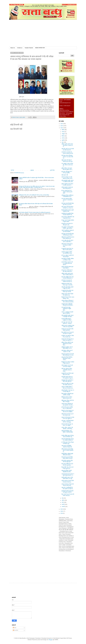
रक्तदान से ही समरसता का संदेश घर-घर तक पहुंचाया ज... (68, 418)
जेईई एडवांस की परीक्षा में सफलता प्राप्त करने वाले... (67, 161)
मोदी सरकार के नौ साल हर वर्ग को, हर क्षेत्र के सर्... (67, 415)
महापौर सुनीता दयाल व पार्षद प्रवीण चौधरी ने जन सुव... (67, 478)
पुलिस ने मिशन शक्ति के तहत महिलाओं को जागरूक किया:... (67, 344)
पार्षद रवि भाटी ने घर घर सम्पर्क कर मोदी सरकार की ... (68, 149)
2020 (62, 511)
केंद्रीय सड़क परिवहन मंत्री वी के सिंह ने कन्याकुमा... (68, 401)
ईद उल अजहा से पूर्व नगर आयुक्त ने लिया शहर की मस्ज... (67, 192)
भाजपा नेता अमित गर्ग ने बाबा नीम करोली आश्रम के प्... (67, 384)
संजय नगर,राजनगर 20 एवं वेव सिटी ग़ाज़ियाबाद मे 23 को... (68, 354)
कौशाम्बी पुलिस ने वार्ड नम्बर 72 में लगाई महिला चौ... (68, 391)
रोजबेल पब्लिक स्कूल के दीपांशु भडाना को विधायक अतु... (68, 436)
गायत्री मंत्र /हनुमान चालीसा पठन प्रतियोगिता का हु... (67, 253)
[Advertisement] (43, 33)
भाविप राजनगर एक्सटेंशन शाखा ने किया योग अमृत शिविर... (68, 326)
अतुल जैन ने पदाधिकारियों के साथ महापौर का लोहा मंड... (67, 488)
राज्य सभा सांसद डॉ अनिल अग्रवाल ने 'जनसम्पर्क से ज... (67, 200)
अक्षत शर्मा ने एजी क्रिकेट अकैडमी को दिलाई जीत (67, 446)
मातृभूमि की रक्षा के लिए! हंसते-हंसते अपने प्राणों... (68, 374)
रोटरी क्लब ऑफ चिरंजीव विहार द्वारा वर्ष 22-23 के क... (68, 204)
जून (63, 142)
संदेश (15, 628)
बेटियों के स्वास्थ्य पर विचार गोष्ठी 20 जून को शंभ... (67, 398)
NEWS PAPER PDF (40, 48)
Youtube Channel (29, 48)
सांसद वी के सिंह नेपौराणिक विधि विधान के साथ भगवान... (67, 358)
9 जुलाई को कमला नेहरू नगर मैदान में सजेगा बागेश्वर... (67, 249)
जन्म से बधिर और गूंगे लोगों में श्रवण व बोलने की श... (67, 241)
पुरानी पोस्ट (52, 170)
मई (62, 498)
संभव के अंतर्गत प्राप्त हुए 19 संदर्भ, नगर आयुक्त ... (67, 425)
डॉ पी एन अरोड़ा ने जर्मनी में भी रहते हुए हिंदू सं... (67, 256)
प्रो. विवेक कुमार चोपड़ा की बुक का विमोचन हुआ (68, 443)
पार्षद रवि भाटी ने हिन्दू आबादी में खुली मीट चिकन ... (67, 288)
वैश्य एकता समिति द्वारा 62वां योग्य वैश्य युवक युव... (67, 464)
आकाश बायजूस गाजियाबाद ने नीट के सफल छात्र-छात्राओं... (68, 301)
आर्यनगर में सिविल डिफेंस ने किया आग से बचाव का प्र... (68, 387)
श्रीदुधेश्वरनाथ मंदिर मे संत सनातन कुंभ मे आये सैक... (67, 284)
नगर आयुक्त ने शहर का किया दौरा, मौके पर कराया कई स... (67, 165)
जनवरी (63, 507)
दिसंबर (63, 130)
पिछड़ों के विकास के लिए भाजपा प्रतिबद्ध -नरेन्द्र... (68, 298)
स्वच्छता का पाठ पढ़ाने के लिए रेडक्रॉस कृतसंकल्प (67, 330)
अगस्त (63, 138)
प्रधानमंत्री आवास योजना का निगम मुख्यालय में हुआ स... (68, 377)
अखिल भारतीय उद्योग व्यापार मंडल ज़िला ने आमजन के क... (67, 145)
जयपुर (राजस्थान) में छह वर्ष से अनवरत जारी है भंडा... (68, 485)
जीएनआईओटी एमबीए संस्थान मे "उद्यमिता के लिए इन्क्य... (68, 181)
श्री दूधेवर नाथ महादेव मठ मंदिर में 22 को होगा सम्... (68, 336)
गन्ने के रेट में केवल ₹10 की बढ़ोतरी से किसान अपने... (67, 178)
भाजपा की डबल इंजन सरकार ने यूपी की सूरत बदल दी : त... (68, 475)
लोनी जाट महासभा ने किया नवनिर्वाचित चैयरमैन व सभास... (67, 370)
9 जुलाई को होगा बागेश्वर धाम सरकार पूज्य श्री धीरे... (67, 291)
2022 (62, 509)
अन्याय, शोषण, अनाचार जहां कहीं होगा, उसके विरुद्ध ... (67, 428)
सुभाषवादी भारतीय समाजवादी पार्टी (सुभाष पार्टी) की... (67, 492)
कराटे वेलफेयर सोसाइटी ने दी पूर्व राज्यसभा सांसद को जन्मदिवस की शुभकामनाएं (35, 212)
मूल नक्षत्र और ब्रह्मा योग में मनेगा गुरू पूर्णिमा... (67, 172)
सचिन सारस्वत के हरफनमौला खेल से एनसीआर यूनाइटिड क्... (67, 450)
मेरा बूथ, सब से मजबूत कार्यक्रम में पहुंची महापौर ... (68, 221)
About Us (13, 48)
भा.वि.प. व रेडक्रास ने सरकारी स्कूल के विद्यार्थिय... (67, 313)
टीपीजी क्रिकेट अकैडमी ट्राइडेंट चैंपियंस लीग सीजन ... (67, 454)
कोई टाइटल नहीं (65, 175)
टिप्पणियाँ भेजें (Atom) (19, 173)
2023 (62, 128)
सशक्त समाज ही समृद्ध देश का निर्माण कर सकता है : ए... (67, 340)
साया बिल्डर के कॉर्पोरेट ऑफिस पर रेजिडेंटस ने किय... (68, 259)
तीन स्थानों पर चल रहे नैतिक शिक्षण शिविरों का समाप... (67, 458)
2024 (62, 126)
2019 (62, 513)
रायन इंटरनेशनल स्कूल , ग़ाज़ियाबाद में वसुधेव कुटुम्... (66, 309)
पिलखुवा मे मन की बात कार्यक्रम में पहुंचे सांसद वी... (68, 363)
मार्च (63, 502)
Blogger (51, 640)
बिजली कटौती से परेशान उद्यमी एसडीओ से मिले (68, 211)
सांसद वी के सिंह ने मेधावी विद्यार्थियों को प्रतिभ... (67, 471)
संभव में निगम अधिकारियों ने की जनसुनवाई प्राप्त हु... (68, 217)
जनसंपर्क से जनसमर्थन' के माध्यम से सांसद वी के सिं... (68, 153)
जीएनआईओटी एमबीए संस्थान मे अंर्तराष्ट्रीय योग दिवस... (68, 316)
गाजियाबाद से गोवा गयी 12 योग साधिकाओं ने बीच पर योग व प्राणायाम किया (34, 195)
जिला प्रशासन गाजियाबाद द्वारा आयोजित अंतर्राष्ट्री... (67, 394)
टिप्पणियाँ (15, 630)
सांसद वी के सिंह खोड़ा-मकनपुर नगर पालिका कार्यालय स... (68, 440)
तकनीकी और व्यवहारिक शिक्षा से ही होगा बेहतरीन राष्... (67, 214)
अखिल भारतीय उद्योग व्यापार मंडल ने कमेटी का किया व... (68, 274)
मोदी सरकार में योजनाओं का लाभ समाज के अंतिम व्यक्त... (67, 245)
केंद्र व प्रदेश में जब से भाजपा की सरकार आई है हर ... (68, 495)
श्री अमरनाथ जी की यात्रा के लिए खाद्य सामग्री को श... (67, 271)
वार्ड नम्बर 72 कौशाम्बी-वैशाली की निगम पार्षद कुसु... (67, 421)
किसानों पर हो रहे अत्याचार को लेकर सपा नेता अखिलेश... (67, 411)
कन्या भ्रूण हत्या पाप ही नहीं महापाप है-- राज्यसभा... (67, 323)
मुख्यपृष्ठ (32, 170)
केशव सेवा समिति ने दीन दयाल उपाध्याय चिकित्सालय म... (68, 278)
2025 (62, 124)
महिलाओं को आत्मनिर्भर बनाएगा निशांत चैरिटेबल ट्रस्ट (68, 238)
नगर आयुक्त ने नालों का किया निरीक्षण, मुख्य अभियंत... (67, 228)
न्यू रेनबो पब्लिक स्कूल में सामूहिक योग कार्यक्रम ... (67, 319)
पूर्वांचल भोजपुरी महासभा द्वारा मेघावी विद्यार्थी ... (67, 267)
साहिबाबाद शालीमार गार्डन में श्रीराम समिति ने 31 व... (67, 348)
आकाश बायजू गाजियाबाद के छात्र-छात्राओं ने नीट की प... (68, 404)
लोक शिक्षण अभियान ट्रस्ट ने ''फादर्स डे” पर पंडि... (67, 351)
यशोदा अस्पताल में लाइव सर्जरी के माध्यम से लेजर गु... (68, 481)
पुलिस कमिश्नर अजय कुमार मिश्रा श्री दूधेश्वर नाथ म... (67, 169)
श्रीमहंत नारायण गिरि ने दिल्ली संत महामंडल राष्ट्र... (67, 294)
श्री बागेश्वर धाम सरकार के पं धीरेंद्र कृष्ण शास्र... (67, 224)
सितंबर (63, 136)
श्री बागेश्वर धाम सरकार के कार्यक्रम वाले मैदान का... (67, 281)
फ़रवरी (63, 504)
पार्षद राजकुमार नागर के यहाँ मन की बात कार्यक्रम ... (67, 366)
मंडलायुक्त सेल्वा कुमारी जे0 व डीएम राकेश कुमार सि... (67, 381)
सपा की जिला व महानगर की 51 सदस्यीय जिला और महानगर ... (67, 263)
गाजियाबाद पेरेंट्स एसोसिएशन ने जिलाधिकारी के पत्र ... (67, 196)
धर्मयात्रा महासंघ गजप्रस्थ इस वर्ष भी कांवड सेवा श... (67, 188)
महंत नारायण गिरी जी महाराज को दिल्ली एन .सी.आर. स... (68, 207)
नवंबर (63, 132)
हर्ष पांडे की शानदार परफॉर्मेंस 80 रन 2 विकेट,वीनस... (67, 408)
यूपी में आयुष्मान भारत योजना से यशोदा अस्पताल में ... (67, 184)
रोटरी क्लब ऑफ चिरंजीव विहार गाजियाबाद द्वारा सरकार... (68, 234)
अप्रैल (63, 500)
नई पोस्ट (12, 170)
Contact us (20, 48)
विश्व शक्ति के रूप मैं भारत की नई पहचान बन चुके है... (67, 333)
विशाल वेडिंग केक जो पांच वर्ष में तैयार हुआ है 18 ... (67, 468)
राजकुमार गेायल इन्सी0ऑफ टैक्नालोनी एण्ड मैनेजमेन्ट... (67, 305)
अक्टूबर (63, 134)
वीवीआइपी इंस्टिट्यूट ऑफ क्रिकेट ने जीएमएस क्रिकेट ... (67, 432)
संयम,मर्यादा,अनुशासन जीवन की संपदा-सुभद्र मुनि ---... (67, 461)
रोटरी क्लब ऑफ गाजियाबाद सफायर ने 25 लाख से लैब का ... (67, 157)
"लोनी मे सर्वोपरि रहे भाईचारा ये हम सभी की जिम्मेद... (68, 231)
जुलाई (63, 140)
